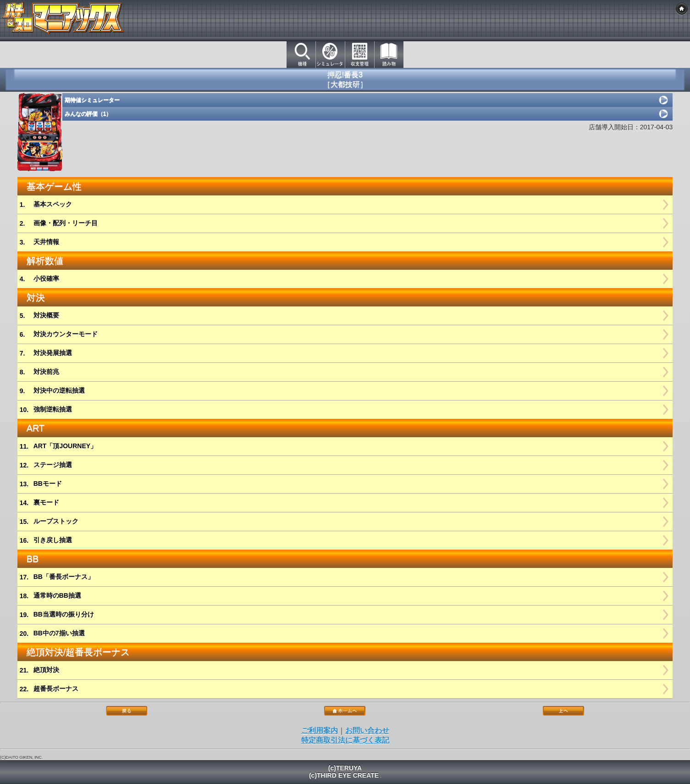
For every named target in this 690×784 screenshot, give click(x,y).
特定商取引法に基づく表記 (345, 740)
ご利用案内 (320, 731)
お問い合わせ (367, 731)
